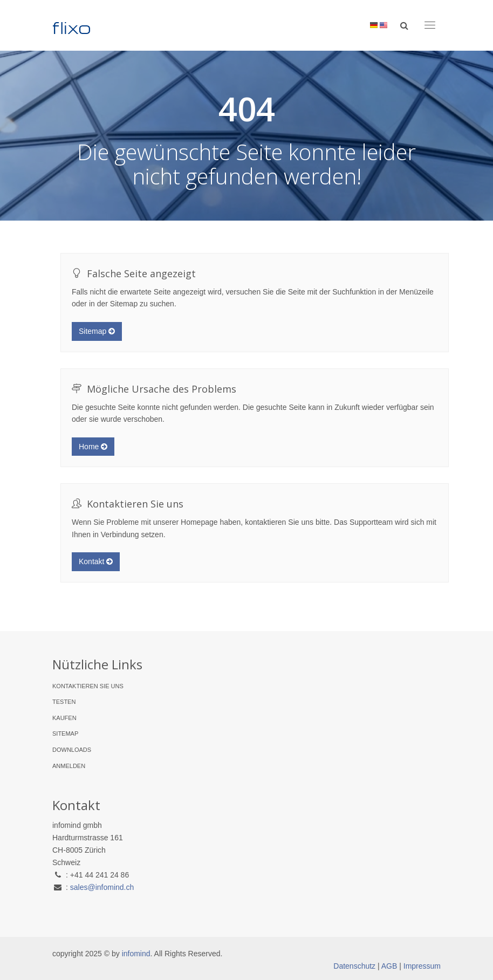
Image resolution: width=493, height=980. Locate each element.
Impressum (422, 966)
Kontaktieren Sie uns (88, 686)
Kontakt (96, 561)
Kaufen (64, 718)
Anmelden (69, 766)
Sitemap (97, 331)
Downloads (72, 750)
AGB (389, 966)
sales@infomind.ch (102, 887)
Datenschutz (354, 966)
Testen (64, 702)
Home (93, 447)
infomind (136, 954)
